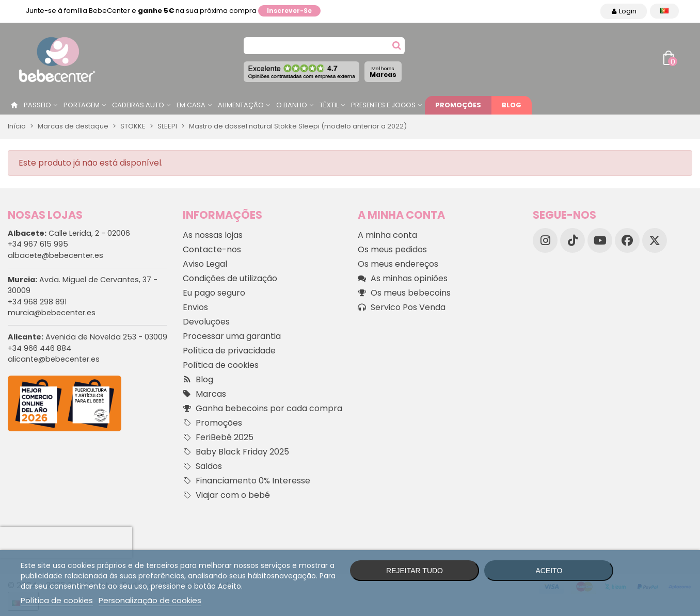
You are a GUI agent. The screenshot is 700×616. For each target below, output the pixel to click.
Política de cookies (221, 365)
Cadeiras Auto (138, 105)
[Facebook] (627, 240)
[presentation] (66, 542)
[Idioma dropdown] (664, 11)
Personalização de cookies (150, 600)
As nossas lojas (213, 235)
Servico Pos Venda (402, 307)
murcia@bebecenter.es (52, 313)
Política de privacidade (229, 351)
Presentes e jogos (383, 105)
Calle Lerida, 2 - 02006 (69, 233)
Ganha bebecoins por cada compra (262, 409)
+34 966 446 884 (39, 348)
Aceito (549, 571)
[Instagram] (545, 240)
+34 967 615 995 (38, 244)
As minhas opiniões (403, 279)
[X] (655, 240)
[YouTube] (600, 240)
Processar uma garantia (232, 336)
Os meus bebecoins (404, 293)
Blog (512, 105)
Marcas (383, 72)
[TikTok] (572, 240)
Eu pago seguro (214, 293)
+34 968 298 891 (37, 302)
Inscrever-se (289, 11)
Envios (195, 307)
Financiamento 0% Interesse (246, 481)
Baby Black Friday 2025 (236, 452)
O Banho (292, 105)
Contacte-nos (212, 249)
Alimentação (241, 105)
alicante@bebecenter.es (54, 359)
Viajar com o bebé (226, 495)
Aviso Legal (205, 264)
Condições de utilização (230, 278)
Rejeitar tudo (415, 571)
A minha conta (387, 235)
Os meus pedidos (392, 249)
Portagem (82, 105)
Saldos (202, 466)
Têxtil (329, 105)
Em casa (191, 105)
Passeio (37, 105)
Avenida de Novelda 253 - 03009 (87, 337)
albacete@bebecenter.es (55, 255)
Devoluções (206, 322)
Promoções (458, 105)
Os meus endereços (398, 264)
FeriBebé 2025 (218, 437)
